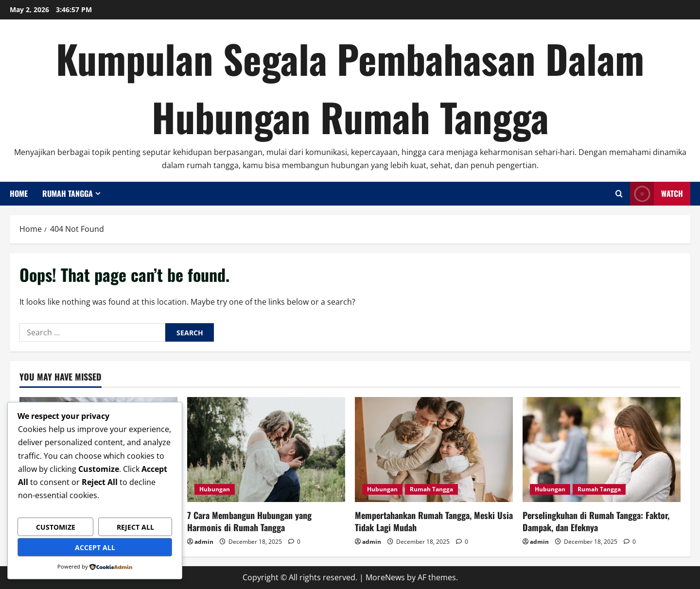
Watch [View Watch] (656, 194)
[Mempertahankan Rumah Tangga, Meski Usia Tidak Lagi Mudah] (434, 450)
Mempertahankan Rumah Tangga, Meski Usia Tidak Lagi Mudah (434, 521)
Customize (56, 527)
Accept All (95, 547)
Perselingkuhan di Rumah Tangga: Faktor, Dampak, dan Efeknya (596, 521)
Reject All (135, 527)
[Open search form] (619, 194)
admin (204, 542)
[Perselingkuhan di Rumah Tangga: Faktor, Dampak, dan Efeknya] (602, 450)
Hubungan (215, 489)
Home (19, 193)
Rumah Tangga (68, 193)
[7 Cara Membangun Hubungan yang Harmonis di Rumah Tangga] (266, 450)
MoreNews (385, 577)
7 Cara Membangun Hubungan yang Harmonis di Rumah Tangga (249, 521)
